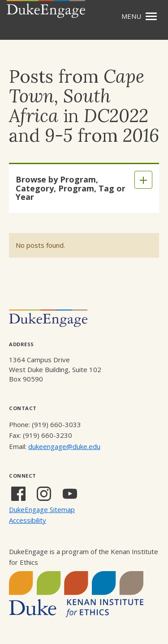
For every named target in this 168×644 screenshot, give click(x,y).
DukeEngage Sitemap (42, 509)
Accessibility (28, 520)
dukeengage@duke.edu (64, 446)
